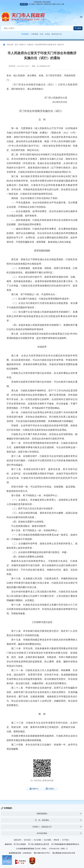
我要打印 (34, 789)
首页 (16, 45)
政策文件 (61, 45)
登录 (58, 4)
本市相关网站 (42, 833)
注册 (63, 4)
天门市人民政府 (23, 17)
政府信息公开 (57, 34)
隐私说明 (17, 840)
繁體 (54, 4)
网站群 (56, 840)
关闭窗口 (50, 789)
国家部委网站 (42, 814)
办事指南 (35, 34)
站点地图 (47, 840)
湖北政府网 (46, 2)
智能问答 (39, 4)
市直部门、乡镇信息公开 (42, 827)
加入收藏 (37, 840)
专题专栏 (30, 45)
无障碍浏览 (47, 4)
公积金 (47, 34)
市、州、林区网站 (42, 820)
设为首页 (27, 840)
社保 (41, 34)
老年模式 (24, 4)
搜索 (78, 28)
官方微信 (32, 4)
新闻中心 (23, 45)
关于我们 (66, 840)
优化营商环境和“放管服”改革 (46, 45)
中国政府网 (38, 2)
